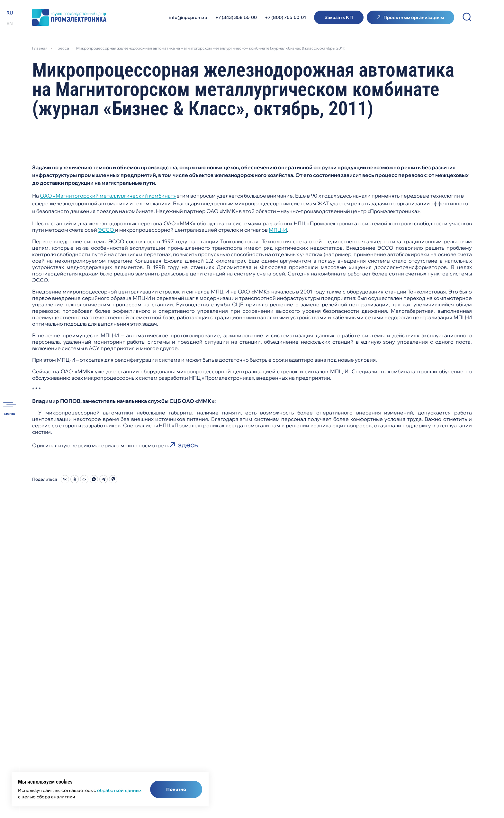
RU (10, 13)
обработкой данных (119, 790)
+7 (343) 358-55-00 (236, 17)
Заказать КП (339, 17)
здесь (188, 445)
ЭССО (107, 230)
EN (10, 23)
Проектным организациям (414, 17)
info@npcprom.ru (188, 17)
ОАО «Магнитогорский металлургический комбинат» (108, 196)
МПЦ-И (278, 230)
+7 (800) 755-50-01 (285, 17)
